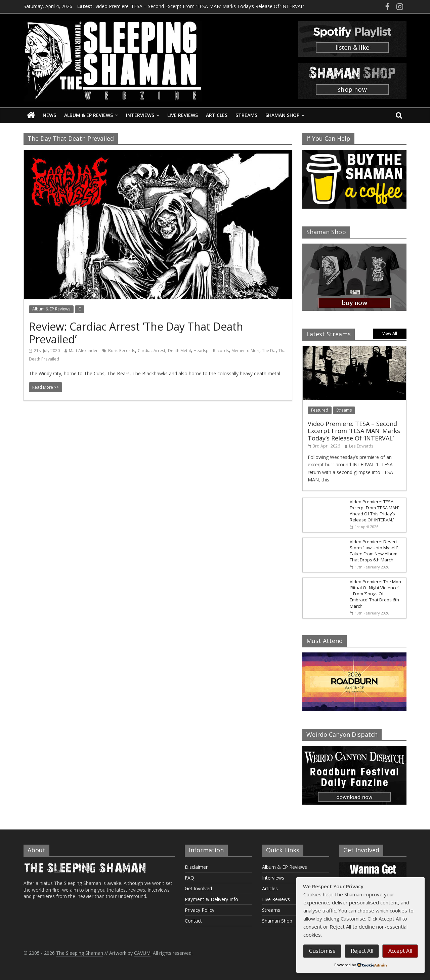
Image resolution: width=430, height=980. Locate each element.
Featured (320, 410)
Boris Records (122, 351)
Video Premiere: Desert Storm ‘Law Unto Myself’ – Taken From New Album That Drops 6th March (375, 551)
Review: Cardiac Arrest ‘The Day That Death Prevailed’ (136, 333)
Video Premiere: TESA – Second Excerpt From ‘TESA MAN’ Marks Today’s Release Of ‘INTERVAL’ (200, 6)
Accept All (400, 951)
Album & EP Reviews (89, 115)
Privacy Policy (200, 910)
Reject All (362, 951)
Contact (193, 921)
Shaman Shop (282, 115)
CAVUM (142, 953)
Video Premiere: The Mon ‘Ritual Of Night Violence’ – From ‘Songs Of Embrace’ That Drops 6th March (375, 594)
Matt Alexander (83, 351)
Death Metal (179, 351)
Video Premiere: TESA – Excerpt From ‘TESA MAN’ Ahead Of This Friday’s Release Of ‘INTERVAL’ (374, 511)
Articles (217, 115)
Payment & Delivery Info (211, 899)
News (49, 115)
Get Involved (198, 888)
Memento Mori (245, 351)
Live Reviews (183, 115)
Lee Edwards (361, 446)
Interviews (140, 115)
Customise (322, 951)
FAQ (189, 878)
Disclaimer (196, 867)
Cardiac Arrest (152, 351)
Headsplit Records (211, 351)
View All (390, 333)
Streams (246, 115)
